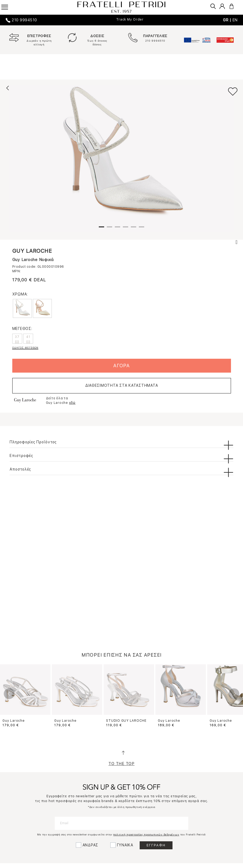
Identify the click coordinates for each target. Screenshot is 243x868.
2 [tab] (109, 229)
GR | (228, 20)
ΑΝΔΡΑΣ (91, 845)
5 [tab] (134, 229)
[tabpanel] (121, 158)
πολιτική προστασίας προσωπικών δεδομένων (146, 834)
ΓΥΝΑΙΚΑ (125, 845)
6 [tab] (142, 229)
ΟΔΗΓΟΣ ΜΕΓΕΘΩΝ (25, 348)
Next (234, 694)
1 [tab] (101, 229)
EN (235, 20)
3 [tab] (117, 229)
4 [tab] (126, 229)
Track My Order (130, 19)
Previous (9, 694)
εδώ (72, 403)
